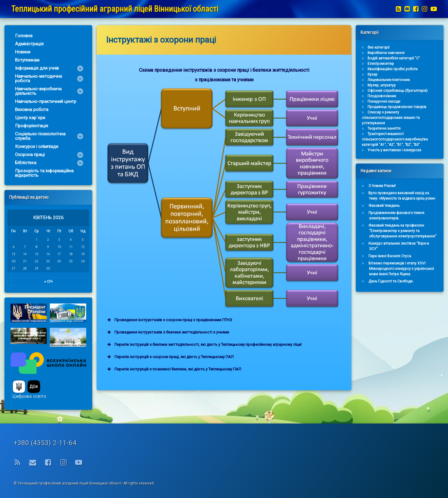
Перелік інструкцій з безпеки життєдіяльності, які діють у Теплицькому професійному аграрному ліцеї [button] (263, 345)
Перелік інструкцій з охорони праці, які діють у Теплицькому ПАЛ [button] (229, 357)
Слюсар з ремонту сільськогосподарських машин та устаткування (411, 118)
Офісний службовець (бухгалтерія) (418, 91)
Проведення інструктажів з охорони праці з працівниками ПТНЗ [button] (228, 320)
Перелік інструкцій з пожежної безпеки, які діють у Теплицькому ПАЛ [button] (233, 369)
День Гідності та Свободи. (411, 281)
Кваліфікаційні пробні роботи (413, 69)
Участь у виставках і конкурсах (415, 150)
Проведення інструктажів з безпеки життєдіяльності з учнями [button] (227, 332)
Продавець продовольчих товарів (417, 107)
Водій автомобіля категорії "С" (414, 58)
